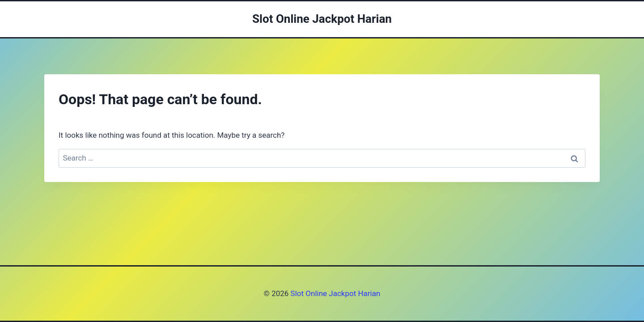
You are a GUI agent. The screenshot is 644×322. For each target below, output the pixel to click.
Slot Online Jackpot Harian (334, 293)
